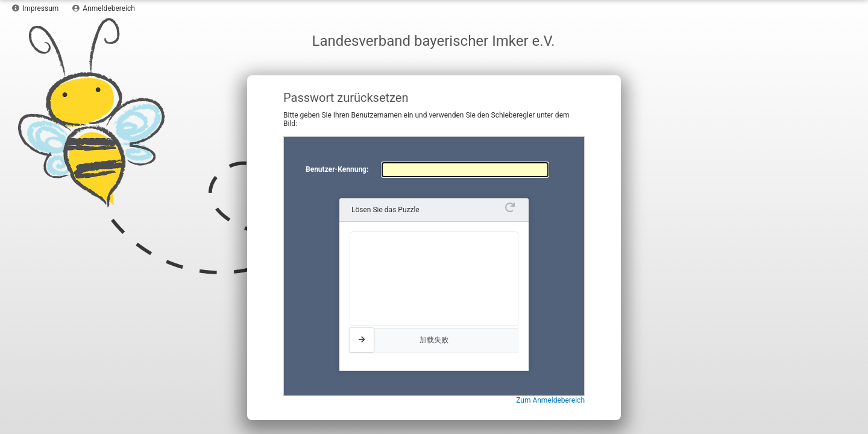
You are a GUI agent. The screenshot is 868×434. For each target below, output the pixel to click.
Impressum (35, 8)
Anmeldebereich (104, 8)
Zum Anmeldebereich (550, 400)
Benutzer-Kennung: (337, 169)
